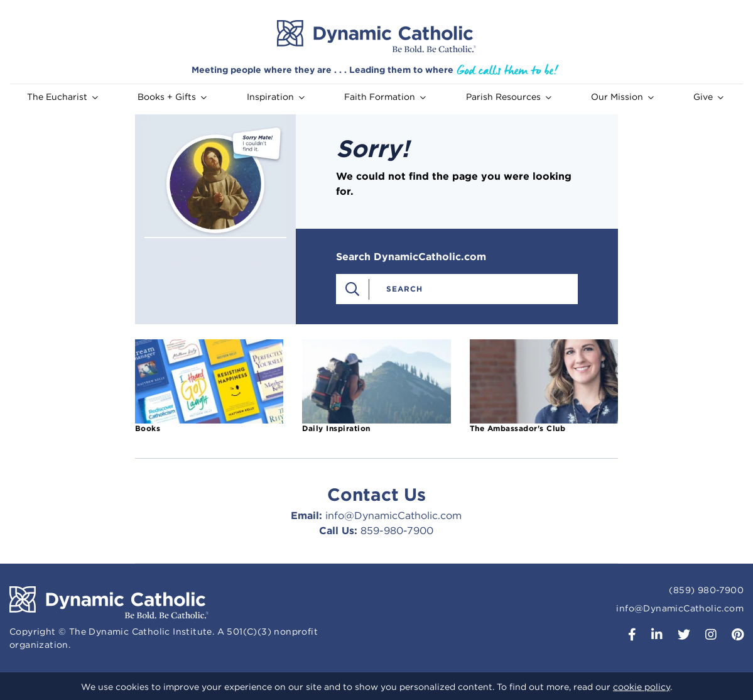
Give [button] (708, 97)
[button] (627, 636)
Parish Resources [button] (509, 97)
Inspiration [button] (276, 97)
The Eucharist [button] (62, 97)
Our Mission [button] (622, 97)
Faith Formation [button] (385, 97)
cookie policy (642, 687)
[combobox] (471, 289)
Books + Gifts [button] (172, 97)
